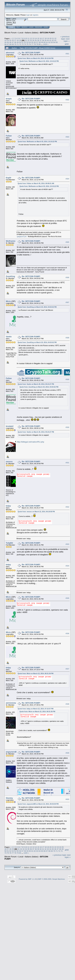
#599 (67, 753)
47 (13, 42)
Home (11, 27)
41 (50, 40)
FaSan (9, 136)
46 (10, 42)
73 (23, 44)
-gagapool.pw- (22, 236)
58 (40, 42)
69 (13, 44)
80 (40, 44)
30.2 (14, 22)
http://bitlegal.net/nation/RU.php (30, 442)
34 (33, 40)
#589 (67, 379)
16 (41, 38)
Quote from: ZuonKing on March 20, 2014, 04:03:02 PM (37, 307)
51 (23, 42)
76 (30, 44)
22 (55, 38)
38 (43, 40)
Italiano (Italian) (32, 33)
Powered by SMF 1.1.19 (28, 879)
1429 (45, 44)
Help (18, 27)
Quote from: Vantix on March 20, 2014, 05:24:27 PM (36, 384)
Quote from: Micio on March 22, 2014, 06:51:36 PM (36, 674)
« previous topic (65, 38)
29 (20, 40)
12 (31, 38)
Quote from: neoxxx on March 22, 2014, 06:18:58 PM (36, 512)
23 (5, 40)
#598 (67, 704)
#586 (67, 277)
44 (5, 42)
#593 (67, 544)
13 (33, 38)
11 (29, 38)
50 (20, 42)
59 (42, 42)
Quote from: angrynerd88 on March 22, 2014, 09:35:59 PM (38, 804)
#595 (67, 598)
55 (32, 42)
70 (15, 44)
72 (20, 44)
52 (25, 42)
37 (41, 40)
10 (26, 38)
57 (37, 42)
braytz (9, 99)
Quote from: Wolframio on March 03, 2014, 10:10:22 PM (39, 61)
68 (10, 44)
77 (32, 44)
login (28, 15)
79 (37, 44)
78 (35, 44)
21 (53, 38)
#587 (67, 302)
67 (8, 44)
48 (15, 42)
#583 (67, 137)
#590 (67, 427)
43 (55, 40)
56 (35, 42)
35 (36, 40)
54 (30, 42)
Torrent (9, 24)
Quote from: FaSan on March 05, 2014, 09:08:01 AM (36, 183)
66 (5, 44)
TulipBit (9, 543)
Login (31, 27)
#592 (67, 507)
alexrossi (10, 53)
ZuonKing (10, 276)
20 (50, 38)
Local (21, 33)
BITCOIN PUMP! (47, 33)
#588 (67, 338)
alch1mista (11, 703)
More (46, 27)
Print (67, 44)
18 (46, 38)
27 (15, 40)
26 (13, 40)
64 (54, 42)
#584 (67, 179)
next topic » (67, 40)
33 (31, 40)
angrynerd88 (12, 752)
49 (18, 42)
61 (47, 42)
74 (25, 44)
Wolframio (11, 241)
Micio (8, 301)
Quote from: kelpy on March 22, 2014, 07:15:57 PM (36, 709)
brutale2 (10, 426)
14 (36, 38)
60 (44, 42)
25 (10, 40)
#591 (67, 463)
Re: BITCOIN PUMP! (31, 53)
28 (18, 40)
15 (38, 38)
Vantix (9, 337)
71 (18, 44)
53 (27, 42)
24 (8, 40)
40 (48, 40)
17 (43, 38)
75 (27, 44)
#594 (67, 566)
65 (57, 42)
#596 (67, 634)
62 (49, 42)
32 (28, 40)
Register (39, 27)
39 (46, 40)
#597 (67, 669)
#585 (67, 242)
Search (25, 27)
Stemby (9, 798)
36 (38, 40)
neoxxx (9, 462)
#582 (67, 100)
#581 (67, 54)
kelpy (8, 506)
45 (8, 42)
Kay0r (9, 178)
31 (26, 40)
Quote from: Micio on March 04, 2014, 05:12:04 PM (36, 58)
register (35, 15)
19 (48, 38)
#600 (67, 799)
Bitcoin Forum (10, 33)
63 (52, 42)
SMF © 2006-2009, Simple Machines (51, 879)
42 (53, 40)
